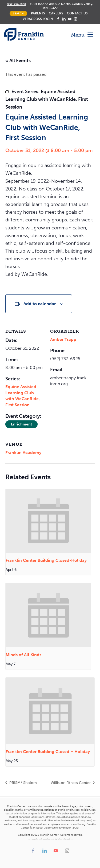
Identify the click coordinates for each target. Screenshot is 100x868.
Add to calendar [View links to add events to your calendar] (40, 304)
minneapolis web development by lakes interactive (50, 839)
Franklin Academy (23, 453)
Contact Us (77, 13)
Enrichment (21, 424)
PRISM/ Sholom (23, 783)
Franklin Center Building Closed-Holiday (46, 560)
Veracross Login (38, 19)
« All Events (18, 61)
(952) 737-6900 (16, 4)
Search (18, 13)
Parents (38, 13)
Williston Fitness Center (71, 783)
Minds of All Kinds (23, 655)
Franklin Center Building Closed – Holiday (48, 752)
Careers (56, 13)
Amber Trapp (63, 339)
